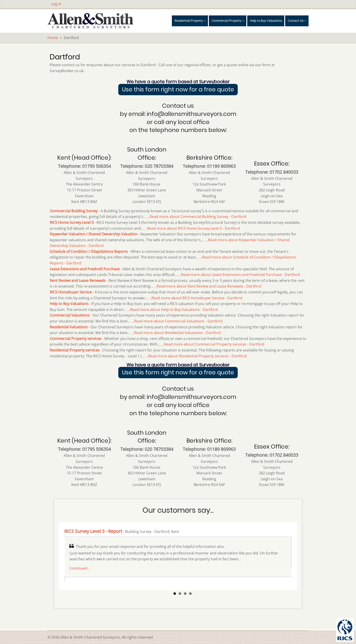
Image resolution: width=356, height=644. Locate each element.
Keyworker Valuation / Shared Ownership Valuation (94, 234)
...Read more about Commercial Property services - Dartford (213, 344)
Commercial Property (228, 21)
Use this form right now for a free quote (178, 89)
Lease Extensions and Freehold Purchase (85, 269)
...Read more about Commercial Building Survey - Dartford (197, 217)
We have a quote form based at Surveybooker (178, 82)
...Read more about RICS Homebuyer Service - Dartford (195, 298)
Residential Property (190, 21)
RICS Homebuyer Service (71, 292)
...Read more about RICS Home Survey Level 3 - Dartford (192, 228)
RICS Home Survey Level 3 (72, 222)
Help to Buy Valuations (266, 21)
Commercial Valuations (70, 315)
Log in (56, 4)
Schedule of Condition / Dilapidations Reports (89, 251)
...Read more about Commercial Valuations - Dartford (177, 321)
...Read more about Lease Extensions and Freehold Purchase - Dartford (239, 275)
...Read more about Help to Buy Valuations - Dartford (173, 310)
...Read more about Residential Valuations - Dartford (176, 333)
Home (53, 38)
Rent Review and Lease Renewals (78, 281)
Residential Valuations (69, 327)
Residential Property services (75, 350)
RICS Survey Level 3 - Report (93, 531)
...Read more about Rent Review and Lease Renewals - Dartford (208, 286)
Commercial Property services (75, 339)
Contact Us (297, 21)
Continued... (80, 568)
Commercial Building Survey (74, 211)
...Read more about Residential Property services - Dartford (196, 356)
